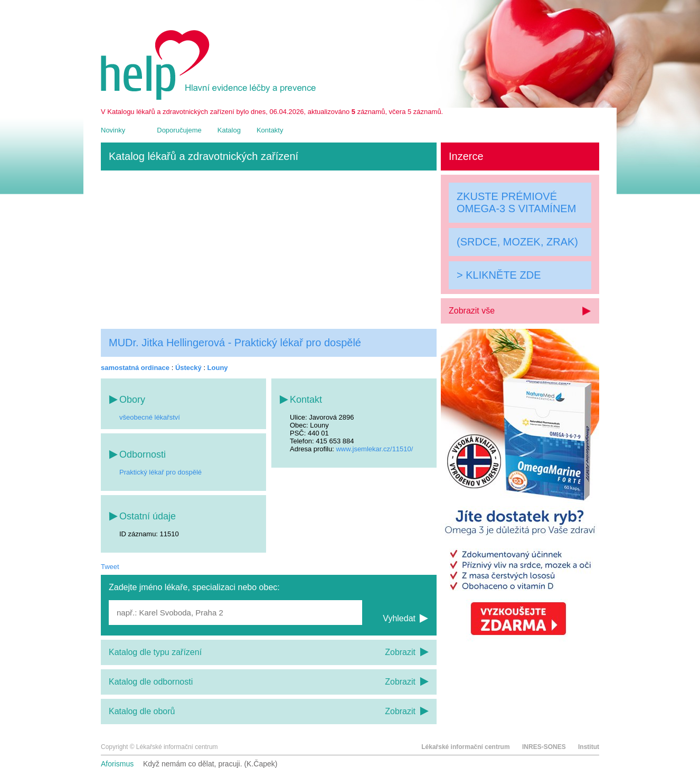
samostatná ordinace (135, 368)
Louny (218, 368)
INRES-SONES (544, 747)
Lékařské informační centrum (465, 747)
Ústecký (188, 368)
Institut (589, 747)
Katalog (229, 130)
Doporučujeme (179, 130)
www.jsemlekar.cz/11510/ (374, 449)
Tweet (110, 567)
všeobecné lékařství (150, 417)
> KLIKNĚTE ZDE (499, 275)
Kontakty (270, 130)
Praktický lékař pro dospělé (160, 472)
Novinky (113, 130)
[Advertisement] (269, 250)
